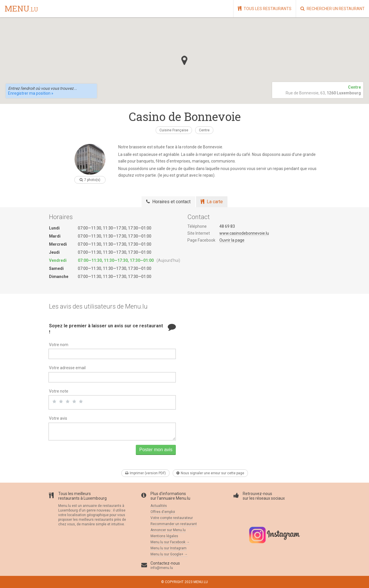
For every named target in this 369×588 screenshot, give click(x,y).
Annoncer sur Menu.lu (168, 530)
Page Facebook (201, 240)
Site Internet (199, 233)
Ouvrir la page (232, 240)
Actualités (159, 506)
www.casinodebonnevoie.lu (244, 233)
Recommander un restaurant (174, 524)
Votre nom (59, 345)
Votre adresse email (67, 368)
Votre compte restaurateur (172, 518)
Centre (204, 130)
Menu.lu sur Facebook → (170, 542)
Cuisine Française (174, 130)
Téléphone (197, 226)
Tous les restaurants (265, 9)
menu (21, 9)
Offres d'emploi (163, 512)
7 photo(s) (90, 180)
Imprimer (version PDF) (145, 473)
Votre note (59, 391)
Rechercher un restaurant (333, 9)
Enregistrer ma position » (31, 93)
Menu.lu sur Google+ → (169, 554)
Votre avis (58, 418)
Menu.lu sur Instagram (169, 548)
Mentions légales (164, 536)
